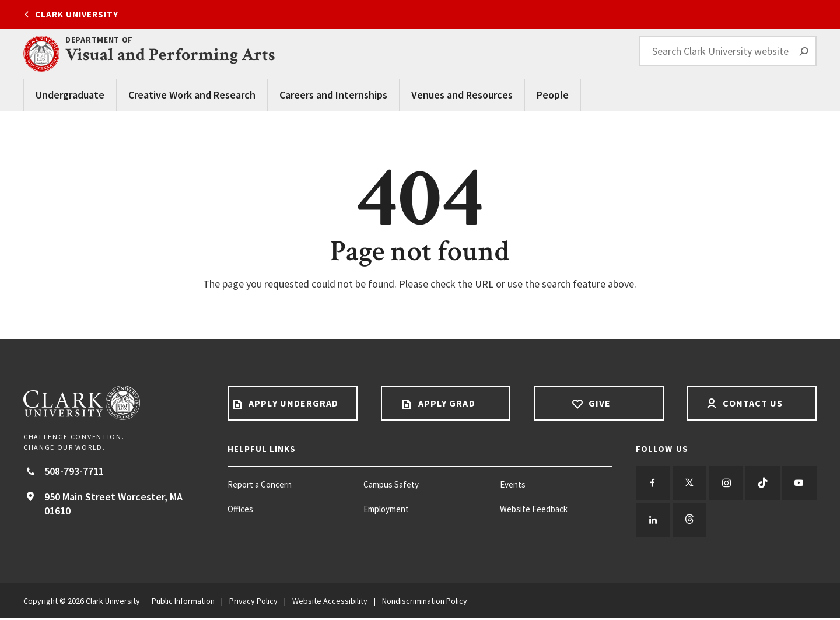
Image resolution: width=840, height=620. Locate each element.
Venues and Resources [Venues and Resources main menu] (462, 95)
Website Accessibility (330, 603)
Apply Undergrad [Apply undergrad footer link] (292, 403)
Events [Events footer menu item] (513, 484)
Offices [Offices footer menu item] (240, 509)
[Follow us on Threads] (728, 521)
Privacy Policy (253, 603)
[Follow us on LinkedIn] (691, 521)
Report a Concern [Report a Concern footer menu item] (260, 484)
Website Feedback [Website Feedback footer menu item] (534, 509)
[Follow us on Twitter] (691, 484)
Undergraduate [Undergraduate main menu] (70, 95)
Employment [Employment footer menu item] (386, 509)
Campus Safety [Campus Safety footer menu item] (391, 484)
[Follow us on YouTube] (653, 521)
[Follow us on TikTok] (765, 484)
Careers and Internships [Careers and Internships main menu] (333, 95)
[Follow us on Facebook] (653, 484)
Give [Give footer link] (598, 403)
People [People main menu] (553, 95)
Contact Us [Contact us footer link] (752, 403)
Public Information (183, 603)
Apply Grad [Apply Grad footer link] (446, 403)
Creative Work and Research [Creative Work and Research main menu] (192, 95)
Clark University (77, 14)
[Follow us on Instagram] (728, 484)
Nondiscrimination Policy (425, 603)
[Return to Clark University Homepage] (114, 403)
